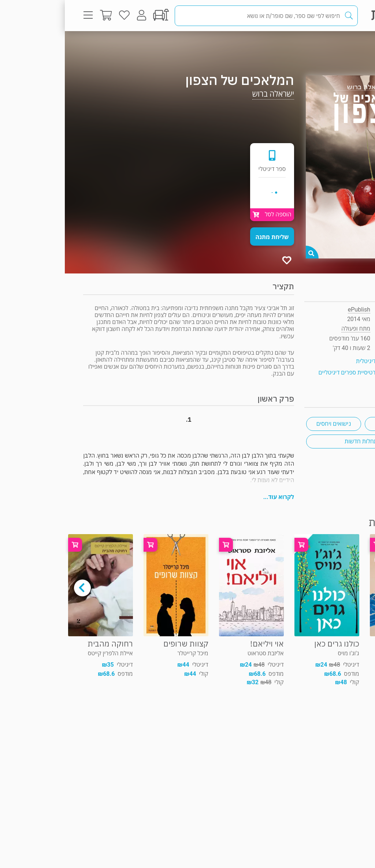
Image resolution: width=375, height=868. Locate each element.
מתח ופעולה (331, 46)
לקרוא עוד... (214, 497)
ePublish (294, 310)
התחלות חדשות (298, 441)
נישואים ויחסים (269, 424)
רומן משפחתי (328, 424)
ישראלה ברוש (208, 94)
